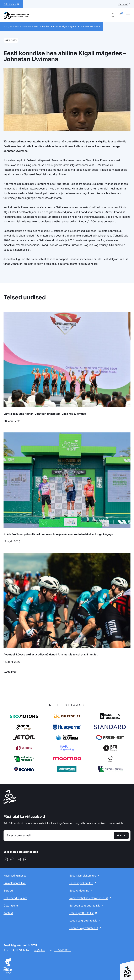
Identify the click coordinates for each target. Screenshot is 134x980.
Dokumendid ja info (15, 898)
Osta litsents (11, 906)
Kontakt (8, 913)
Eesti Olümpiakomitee (83, 876)
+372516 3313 (63, 950)
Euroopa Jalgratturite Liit (85, 906)
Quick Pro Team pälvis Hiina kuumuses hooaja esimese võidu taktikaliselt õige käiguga (58, 534)
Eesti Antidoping (79, 891)
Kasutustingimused (15, 876)
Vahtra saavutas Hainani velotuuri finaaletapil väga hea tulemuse (45, 414)
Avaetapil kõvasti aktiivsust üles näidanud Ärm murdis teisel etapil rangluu (51, 654)
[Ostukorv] (120, 15)
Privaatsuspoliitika (15, 883)
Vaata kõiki (10, 672)
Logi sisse (123, 4)
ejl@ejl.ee (40, 950)
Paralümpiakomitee (81, 883)
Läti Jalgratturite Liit (82, 913)
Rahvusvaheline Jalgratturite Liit (89, 898)
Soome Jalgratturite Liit (84, 928)
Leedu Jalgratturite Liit (83, 921)
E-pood (8, 891)
